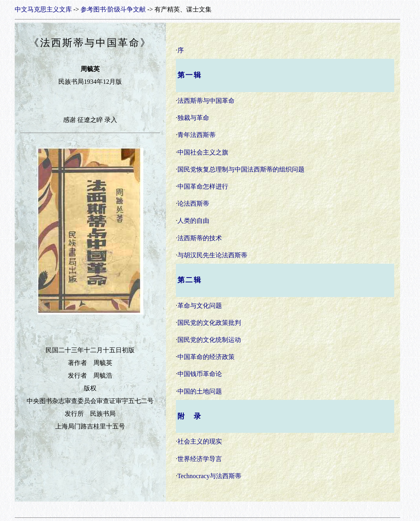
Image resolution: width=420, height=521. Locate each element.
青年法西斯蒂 (197, 135)
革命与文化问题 (200, 306)
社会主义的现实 (200, 441)
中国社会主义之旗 (203, 152)
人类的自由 (193, 221)
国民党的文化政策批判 (209, 323)
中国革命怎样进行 (203, 186)
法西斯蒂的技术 (200, 238)
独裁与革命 (193, 118)
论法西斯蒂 (193, 204)
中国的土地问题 (200, 391)
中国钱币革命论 (200, 374)
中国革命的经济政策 (206, 357)
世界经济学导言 (200, 459)
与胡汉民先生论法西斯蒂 (212, 255)
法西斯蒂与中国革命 (206, 101)
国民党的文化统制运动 (209, 340)
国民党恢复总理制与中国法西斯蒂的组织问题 (241, 169)
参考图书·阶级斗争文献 (113, 9)
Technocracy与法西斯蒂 (210, 476)
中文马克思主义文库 (43, 9)
